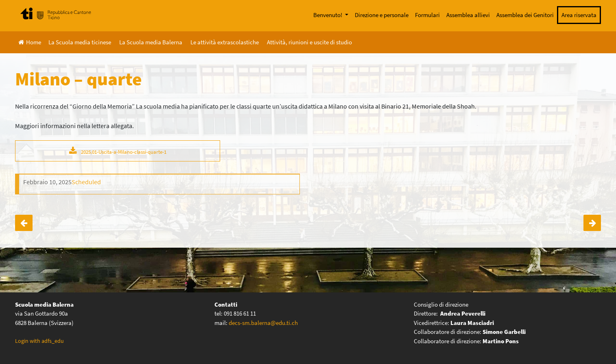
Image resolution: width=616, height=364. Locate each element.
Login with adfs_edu (39, 341)
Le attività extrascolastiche (225, 42)
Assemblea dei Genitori (525, 15)
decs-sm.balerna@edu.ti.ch (263, 323)
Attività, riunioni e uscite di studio (309, 42)
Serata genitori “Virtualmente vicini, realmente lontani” (592, 223)
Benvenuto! (328, 15)
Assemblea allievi (468, 15)
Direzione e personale (382, 15)
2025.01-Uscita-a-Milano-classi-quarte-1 (124, 152)
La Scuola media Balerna (151, 42)
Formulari (427, 15)
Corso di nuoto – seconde (24, 223)
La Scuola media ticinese (80, 42)
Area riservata (579, 15)
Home (30, 42)
